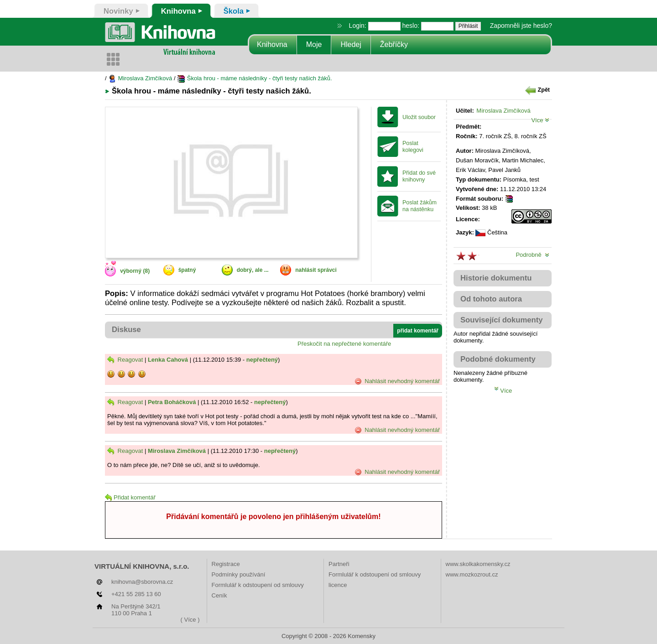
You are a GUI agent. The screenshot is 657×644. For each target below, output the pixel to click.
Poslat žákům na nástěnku (420, 206)
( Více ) (190, 620)
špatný (187, 270)
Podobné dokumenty (498, 359)
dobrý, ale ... (253, 270)
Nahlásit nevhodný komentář (397, 381)
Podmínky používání (239, 574)
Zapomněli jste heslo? (521, 26)
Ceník (219, 595)
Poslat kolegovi (413, 147)
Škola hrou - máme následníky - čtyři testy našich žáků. (255, 78)
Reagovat (125, 360)
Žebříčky (394, 44)
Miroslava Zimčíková (140, 78)
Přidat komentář (130, 497)
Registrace (226, 564)
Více (540, 120)
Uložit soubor (419, 117)
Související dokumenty (502, 320)
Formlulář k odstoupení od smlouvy (258, 585)
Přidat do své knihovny (419, 176)
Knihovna (272, 44)
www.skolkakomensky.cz (478, 564)
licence (338, 585)
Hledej (351, 44)
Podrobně (532, 255)
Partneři (339, 564)
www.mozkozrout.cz (472, 574)
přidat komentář (418, 331)
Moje (314, 44)
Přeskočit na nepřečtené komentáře (344, 344)
